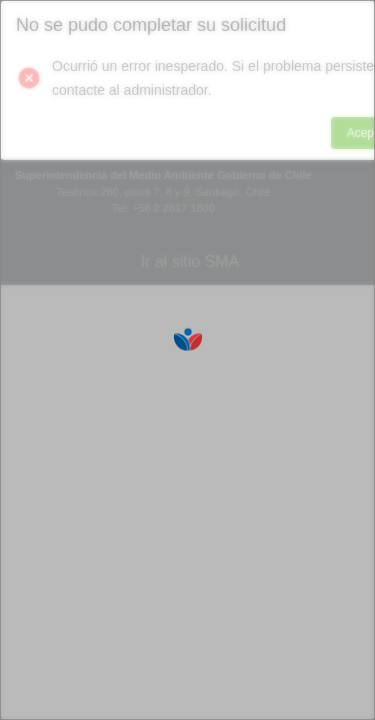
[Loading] (187, 360)
